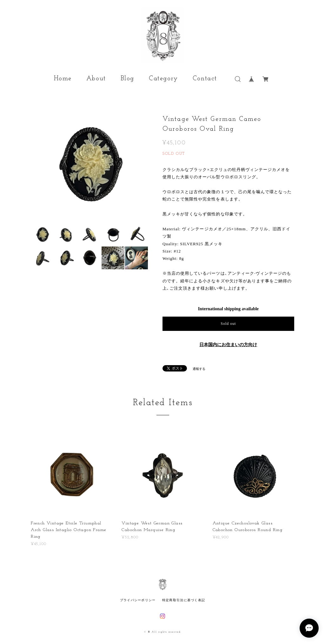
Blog (127, 79)
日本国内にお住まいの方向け (228, 345)
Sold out (228, 324)
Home (63, 79)
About (96, 79)
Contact (205, 79)
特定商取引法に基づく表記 (184, 600)
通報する (199, 369)
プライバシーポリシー (138, 600)
